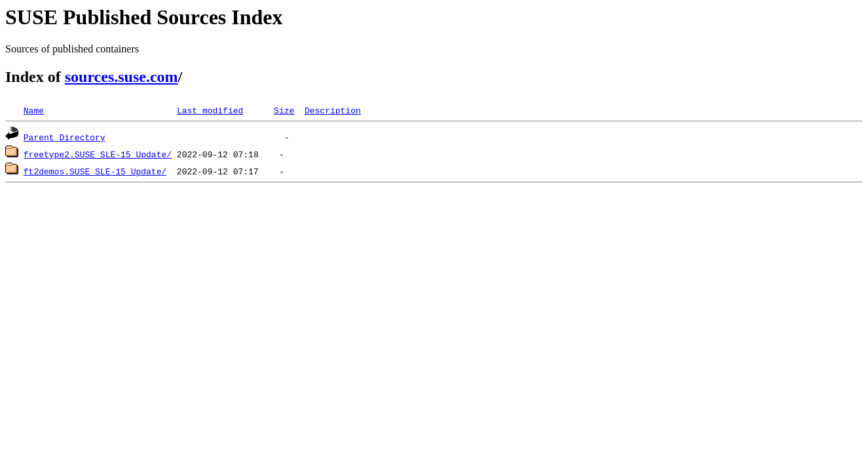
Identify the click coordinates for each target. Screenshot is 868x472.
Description (333, 110)
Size (284, 110)
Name (34, 110)
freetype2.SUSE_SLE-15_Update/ (98, 154)
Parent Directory (65, 137)
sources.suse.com (122, 77)
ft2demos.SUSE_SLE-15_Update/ (95, 171)
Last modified (210, 110)
